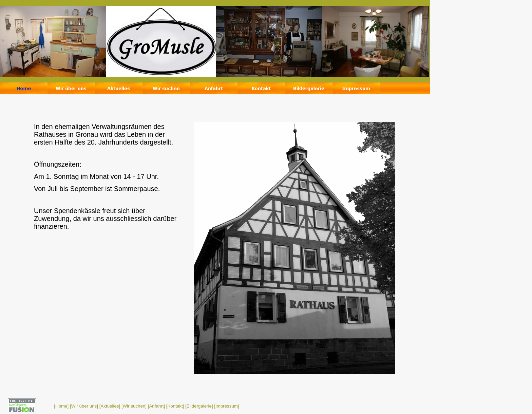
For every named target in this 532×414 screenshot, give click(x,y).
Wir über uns (84, 406)
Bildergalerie (199, 406)
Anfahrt (156, 406)
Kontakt (175, 406)
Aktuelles (110, 406)
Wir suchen (134, 406)
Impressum (227, 406)
